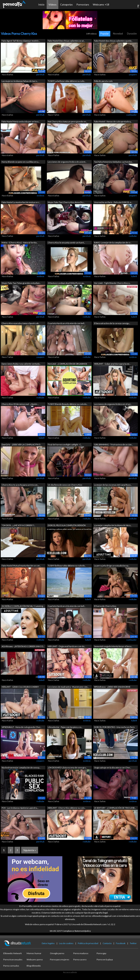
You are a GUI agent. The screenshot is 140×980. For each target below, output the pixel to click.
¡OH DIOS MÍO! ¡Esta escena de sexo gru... (67, 768)
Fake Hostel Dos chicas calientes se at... (66, 41)
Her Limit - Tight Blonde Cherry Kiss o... (112, 283)
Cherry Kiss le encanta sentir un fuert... (66, 243)
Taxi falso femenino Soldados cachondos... (114, 162)
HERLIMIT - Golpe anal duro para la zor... (112, 364)
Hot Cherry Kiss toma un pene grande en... (67, 121)
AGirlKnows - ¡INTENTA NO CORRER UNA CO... (23, 646)
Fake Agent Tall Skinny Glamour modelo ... (21, 41)
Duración (132, 34)
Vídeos (52, 4)
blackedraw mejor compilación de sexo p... (21, 768)
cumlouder (132, 115)
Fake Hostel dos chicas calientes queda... (113, 41)
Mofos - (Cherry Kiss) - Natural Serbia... (20, 243)
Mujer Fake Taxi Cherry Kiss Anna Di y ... (66, 202)
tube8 (134, 276)
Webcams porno (35, 959)
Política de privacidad (88, 943)
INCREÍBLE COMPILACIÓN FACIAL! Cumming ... (23, 606)
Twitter (133, 943)
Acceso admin (70, 972)
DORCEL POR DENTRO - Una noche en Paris (114, 727)
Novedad (118, 34)
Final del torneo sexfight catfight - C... (65, 445)
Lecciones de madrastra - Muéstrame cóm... (68, 687)
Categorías (66, 4)
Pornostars (83, 4)
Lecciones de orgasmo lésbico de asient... (67, 162)
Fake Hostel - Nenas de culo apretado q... (113, 121)
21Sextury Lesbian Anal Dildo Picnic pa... (66, 283)
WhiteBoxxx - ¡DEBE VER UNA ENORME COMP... (112, 687)
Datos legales (48, 943)
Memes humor (34, 953)
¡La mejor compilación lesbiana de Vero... (113, 525)
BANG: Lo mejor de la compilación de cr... (113, 243)
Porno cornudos (11, 966)
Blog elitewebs (34, 966)
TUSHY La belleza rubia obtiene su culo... (66, 81)
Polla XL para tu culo (103, 81)
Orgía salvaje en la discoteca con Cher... (113, 768)
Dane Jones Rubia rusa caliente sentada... (21, 364)
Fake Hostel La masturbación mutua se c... (21, 202)
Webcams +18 (101, 4)
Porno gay (101, 953)
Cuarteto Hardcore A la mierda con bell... (67, 323)
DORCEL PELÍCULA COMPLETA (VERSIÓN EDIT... (67, 526)
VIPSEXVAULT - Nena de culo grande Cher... (22, 727)
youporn (133, 74)
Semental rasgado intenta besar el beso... (113, 646)
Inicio (41, 4)
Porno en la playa (105, 959)
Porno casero (80, 959)
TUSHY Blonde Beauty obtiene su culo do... (68, 404)
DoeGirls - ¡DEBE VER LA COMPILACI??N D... (22, 445)
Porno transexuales (13, 959)
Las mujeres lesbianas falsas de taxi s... (20, 81)
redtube (133, 236)
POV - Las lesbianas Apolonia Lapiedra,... (20, 808)
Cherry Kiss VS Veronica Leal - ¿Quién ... (20, 404)
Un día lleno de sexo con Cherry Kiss (65, 485)
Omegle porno (57, 953)
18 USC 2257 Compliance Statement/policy (70, 931)
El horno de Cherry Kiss (105, 606)
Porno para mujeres (60, 959)
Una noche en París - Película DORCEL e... (113, 202)
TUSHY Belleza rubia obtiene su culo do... (67, 566)
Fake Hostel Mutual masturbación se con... (21, 566)
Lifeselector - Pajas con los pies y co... (65, 727)
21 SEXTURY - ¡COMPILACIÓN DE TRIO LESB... (115, 808)
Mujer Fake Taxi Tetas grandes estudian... (21, 283)
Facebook (121, 943)
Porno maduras (81, 953)
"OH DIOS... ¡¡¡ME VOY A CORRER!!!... (18, 525)
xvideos (41, 196)
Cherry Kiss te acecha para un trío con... (20, 485)
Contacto (107, 943)
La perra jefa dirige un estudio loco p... (112, 566)
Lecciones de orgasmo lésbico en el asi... (113, 404)
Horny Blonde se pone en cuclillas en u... (21, 162)
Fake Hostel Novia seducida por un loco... (21, 121)
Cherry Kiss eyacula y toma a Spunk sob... (21, 323)
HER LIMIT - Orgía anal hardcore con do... (67, 646)
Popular (105, 34)
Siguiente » (30, 850)
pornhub (40, 74)
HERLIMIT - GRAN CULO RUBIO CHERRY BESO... (20, 687)
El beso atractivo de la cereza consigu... (112, 323)
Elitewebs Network (12, 953)
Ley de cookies (66, 943)
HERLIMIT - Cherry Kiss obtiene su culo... (67, 808)
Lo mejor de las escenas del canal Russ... (113, 485)
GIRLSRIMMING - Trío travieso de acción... (113, 445)
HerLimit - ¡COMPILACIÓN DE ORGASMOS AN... (67, 364)
